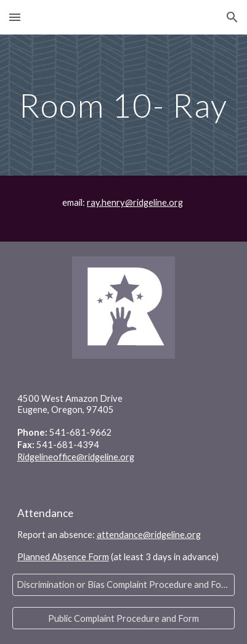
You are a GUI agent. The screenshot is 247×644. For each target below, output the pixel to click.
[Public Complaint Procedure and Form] (124, 618)
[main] (124, 105)
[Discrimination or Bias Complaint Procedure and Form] (124, 585)
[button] (15, 17)
